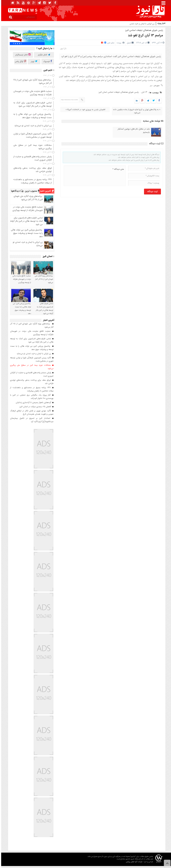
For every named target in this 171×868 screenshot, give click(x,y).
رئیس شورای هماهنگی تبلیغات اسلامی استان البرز (118, 92)
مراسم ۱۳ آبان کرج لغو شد (144, 35)
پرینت (119, 43)
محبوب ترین (31, 191)
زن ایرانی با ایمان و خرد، (143, 24)
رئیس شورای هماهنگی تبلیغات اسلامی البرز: (143, 30)
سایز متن (109, 43)
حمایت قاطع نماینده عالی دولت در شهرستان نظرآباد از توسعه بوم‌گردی (26, 209)
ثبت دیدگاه (155, 144)
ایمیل (128, 43)
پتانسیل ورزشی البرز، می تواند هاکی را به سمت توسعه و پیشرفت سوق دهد (26, 233)
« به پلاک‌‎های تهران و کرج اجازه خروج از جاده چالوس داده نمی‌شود (135, 111)
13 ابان (143, 92)
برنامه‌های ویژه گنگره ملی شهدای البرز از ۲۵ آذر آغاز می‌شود (27, 198)
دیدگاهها (16, 191)
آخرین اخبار (46, 191)
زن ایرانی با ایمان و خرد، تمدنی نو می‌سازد (27, 244)
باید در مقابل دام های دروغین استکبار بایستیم (133, 131)
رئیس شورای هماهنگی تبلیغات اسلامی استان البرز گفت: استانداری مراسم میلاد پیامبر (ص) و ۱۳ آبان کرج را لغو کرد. (110, 56)
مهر (150, 85)
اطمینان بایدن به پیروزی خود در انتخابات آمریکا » (84, 109)
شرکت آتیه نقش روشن (133, 862)
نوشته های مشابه (152, 121)
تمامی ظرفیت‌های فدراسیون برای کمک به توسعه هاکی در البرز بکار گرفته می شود (25, 221)
